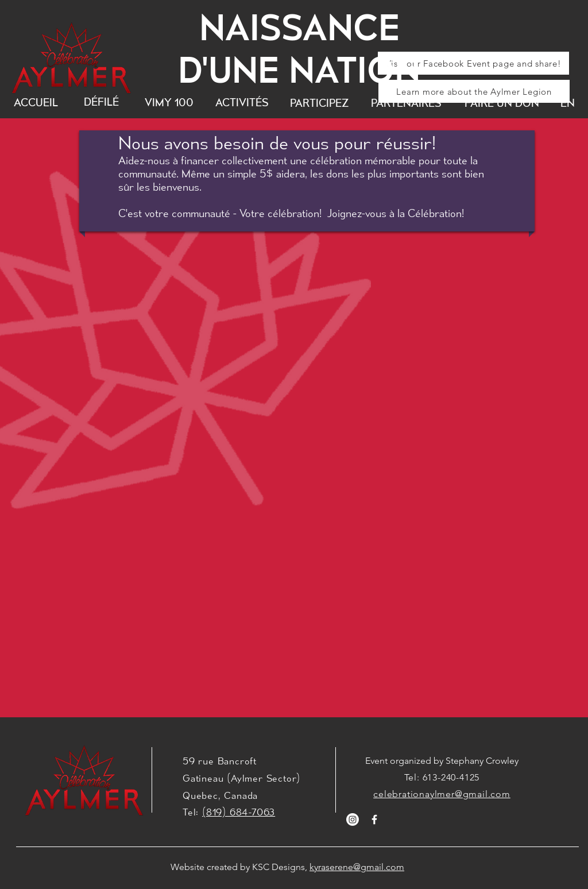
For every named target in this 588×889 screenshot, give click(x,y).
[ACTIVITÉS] (242, 103)
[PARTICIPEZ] (319, 103)
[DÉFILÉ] (101, 102)
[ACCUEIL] (36, 103)
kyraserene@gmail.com (357, 867)
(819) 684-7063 (239, 812)
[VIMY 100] (169, 103)
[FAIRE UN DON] (502, 103)
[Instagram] (353, 820)
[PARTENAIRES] (406, 103)
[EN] (568, 103)
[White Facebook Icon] (374, 820)
